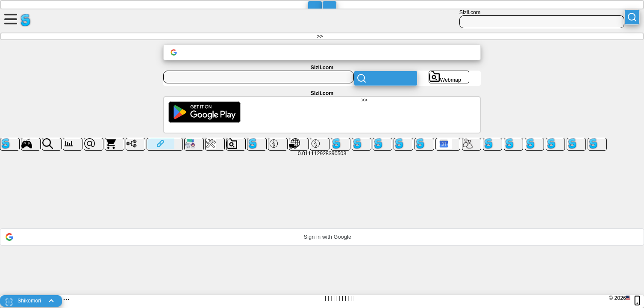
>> (320, 36)
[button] (322, 237)
